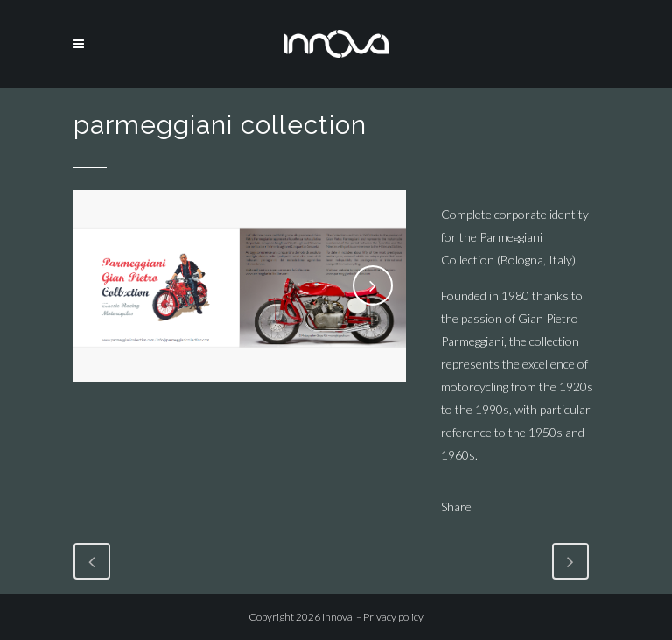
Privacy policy (393, 617)
